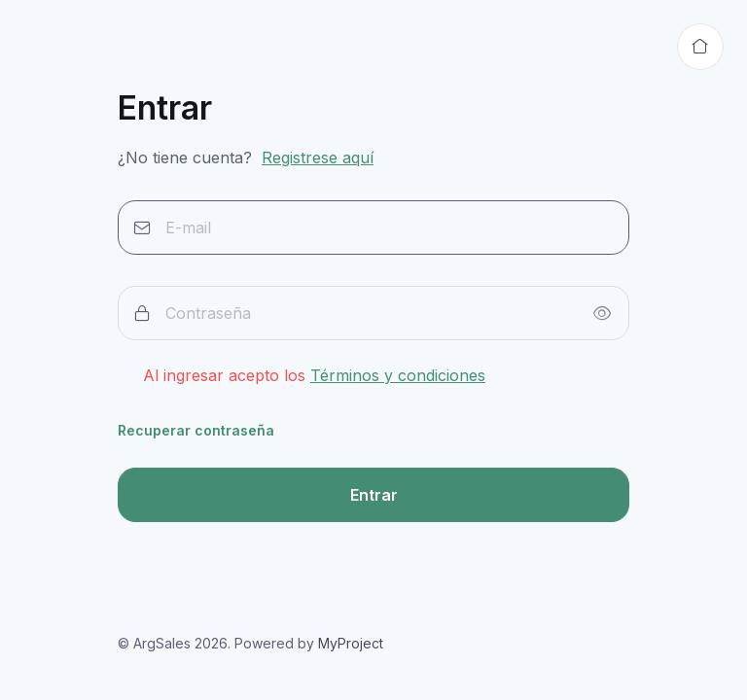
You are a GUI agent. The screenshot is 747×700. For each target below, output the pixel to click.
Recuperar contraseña (196, 430)
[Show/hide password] (602, 314)
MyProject (351, 643)
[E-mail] (373, 227)
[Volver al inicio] (700, 47)
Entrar (374, 495)
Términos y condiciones (398, 375)
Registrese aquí (318, 157)
